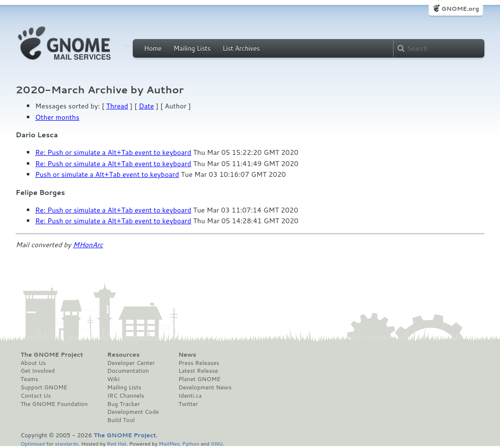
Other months (57, 117)
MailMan (169, 443)
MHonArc (88, 245)
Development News (205, 387)
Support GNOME (44, 387)
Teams (29, 379)
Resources (124, 355)
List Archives (241, 48)
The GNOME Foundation (54, 404)
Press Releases (198, 363)
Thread (117, 106)
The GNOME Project (52, 355)
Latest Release (198, 371)
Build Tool (121, 420)
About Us (33, 363)
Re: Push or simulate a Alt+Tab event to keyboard (113, 152)
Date (146, 106)
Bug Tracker (124, 404)
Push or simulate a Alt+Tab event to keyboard (107, 174)
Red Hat (117, 443)
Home (153, 48)
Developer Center (131, 363)
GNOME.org (460, 9)
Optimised (33, 443)
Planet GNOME (199, 379)
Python (191, 443)
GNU (217, 443)
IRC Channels (126, 396)
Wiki (114, 379)
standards (66, 443)
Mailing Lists (192, 48)
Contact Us (36, 396)
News (187, 355)
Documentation (128, 371)
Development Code (133, 412)
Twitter (188, 404)
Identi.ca (190, 396)
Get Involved (38, 371)
